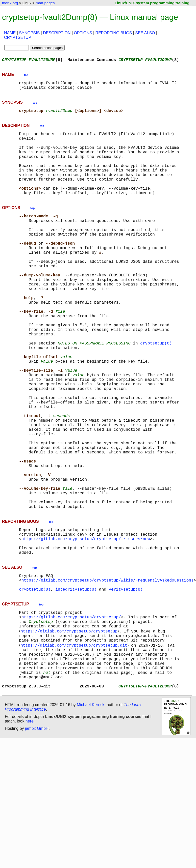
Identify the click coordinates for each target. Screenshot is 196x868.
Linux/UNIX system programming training (152, 3)
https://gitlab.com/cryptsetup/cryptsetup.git (75, 746)
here (30, 831)
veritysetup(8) (126, 683)
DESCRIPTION (57, 33)
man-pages (45, 3)
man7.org (10, 3)
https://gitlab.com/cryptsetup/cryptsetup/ (71, 713)
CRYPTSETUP (18, 37)
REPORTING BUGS (114, 33)
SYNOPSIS (29, 33)
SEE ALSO (145, 33)
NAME (10, 33)
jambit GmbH (37, 838)
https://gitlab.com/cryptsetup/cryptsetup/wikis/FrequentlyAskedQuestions (108, 672)
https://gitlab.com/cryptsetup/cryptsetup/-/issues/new (86, 625)
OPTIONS (83, 33)
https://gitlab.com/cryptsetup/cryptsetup (70, 729)
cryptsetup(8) (156, 390)
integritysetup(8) (76, 683)
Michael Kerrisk (91, 815)
